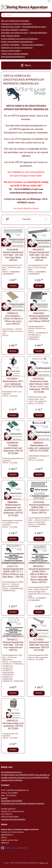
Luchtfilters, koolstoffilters (10, 45)
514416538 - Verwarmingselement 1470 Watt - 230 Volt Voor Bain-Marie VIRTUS (13, 255)
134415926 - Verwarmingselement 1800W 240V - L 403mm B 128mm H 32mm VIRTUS (39, 507)
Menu (26, 65)
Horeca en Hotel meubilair (11, 51)
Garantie (4, 798)
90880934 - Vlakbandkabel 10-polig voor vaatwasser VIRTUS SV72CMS (39, 447)
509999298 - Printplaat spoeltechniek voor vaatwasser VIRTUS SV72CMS (13, 448)
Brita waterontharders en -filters (34, 27)
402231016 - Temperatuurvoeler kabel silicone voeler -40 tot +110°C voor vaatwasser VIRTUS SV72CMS (39, 385)
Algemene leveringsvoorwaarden (13, 819)
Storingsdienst (6, 801)
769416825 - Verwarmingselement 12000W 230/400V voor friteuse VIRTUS (39, 317)
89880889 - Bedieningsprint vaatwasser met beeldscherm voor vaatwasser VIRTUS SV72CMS (13, 509)
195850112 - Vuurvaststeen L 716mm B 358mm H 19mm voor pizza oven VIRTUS (13, 319)
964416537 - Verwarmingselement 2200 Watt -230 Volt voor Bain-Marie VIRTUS (39, 255)
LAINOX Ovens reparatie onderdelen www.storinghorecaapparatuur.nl (15, 55)
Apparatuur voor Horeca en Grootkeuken (16, 24)
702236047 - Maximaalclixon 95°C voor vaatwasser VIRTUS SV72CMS (13, 383)
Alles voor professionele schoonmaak (15, 21)
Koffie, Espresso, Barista (10, 36)
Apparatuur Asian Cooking (11, 27)
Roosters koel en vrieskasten (32, 45)
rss (47, 863)
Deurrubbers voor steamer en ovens (14, 33)
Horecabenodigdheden (38, 33)
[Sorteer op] (26, 219)
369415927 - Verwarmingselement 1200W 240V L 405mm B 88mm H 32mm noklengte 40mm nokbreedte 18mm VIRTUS (39, 574)
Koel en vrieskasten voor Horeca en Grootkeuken (19, 39)
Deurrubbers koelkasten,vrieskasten (14, 30)
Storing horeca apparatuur (14, 848)
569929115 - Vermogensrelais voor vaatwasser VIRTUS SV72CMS (13, 724)
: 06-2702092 (17, 801)
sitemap (42, 863)
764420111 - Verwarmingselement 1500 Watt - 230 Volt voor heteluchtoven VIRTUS (13, 645)
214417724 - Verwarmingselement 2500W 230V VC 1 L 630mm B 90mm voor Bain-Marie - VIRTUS (13, 572)
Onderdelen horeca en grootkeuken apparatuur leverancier (23, 803)
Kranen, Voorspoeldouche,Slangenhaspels (17, 42)
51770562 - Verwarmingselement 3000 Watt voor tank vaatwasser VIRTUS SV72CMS (39, 645)
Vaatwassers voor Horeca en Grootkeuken (17, 48)
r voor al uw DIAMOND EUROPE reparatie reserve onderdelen (26, 777)
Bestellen (13, 286)
